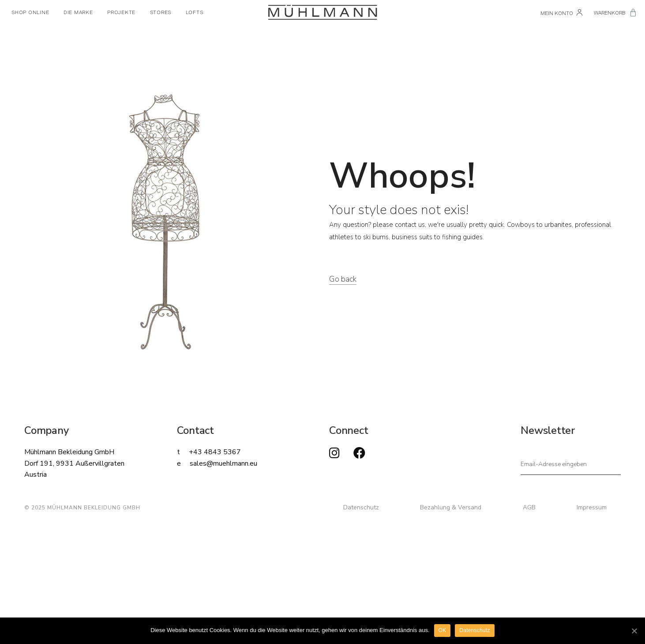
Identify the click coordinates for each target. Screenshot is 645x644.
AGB (529, 507)
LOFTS (195, 12)
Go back (343, 279)
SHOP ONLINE (30, 12)
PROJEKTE (121, 12)
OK (442, 630)
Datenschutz (361, 507)
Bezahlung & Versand (451, 507)
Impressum (592, 507)
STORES (161, 12)
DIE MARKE (78, 12)
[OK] (634, 631)
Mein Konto (561, 13)
